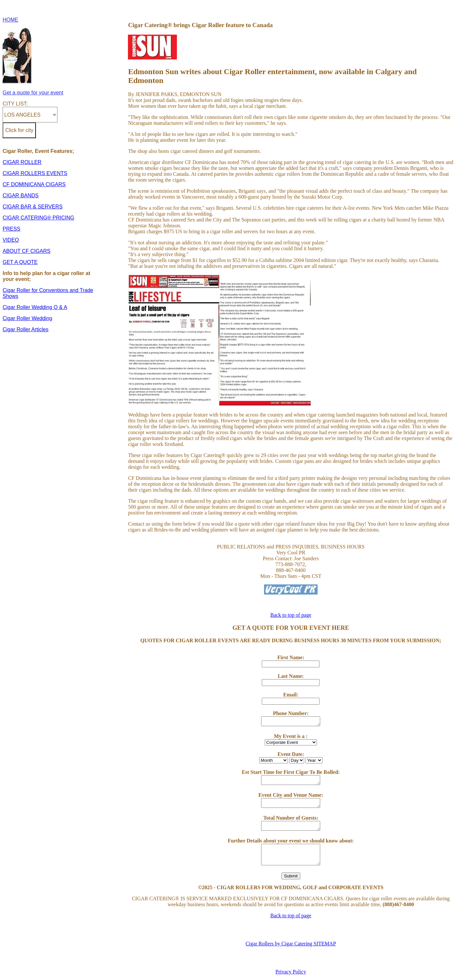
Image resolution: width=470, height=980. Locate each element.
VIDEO (11, 240)
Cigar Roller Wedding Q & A (35, 307)
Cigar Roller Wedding (27, 318)
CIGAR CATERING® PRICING (39, 218)
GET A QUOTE (20, 262)
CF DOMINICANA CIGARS (34, 184)
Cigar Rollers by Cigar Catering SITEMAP (291, 944)
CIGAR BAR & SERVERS (33, 207)
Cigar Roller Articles (25, 329)
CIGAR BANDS (21, 196)
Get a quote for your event (33, 93)
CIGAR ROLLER (22, 162)
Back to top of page (291, 615)
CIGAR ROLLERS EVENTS (35, 173)
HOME (10, 20)
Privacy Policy (291, 972)
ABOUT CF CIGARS (26, 251)
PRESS (11, 229)
